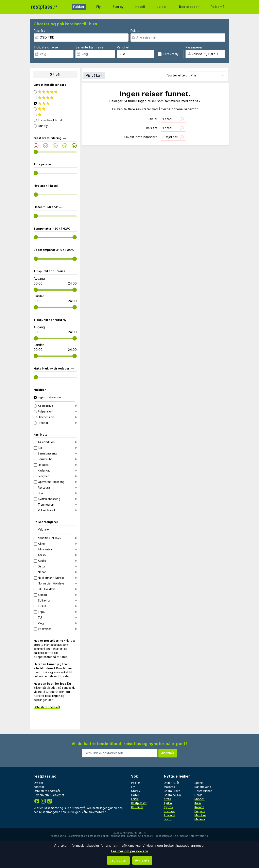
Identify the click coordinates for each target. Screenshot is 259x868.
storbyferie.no (199, 836)
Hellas (198, 795)
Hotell (140, 7)
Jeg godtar (118, 860)
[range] (36, 152)
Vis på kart (94, 76)
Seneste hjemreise (89, 47)
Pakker (79, 7)
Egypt (168, 819)
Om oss (39, 783)
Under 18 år (171, 783)
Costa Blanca (203, 791)
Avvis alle (142, 860)
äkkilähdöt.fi (118, 836)
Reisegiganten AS (134, 833)
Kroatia (199, 807)
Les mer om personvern (129, 851)
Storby (118, 7)
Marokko (200, 815)
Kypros (168, 807)
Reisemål (218, 7)
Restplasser (189, 7)
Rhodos (200, 799)
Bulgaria (200, 811)
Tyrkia (168, 803)
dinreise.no (182, 836)
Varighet (123, 47)
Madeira (200, 819)
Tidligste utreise (46, 47)
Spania (199, 783)
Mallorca (169, 787)
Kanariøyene (203, 787)
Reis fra (39, 31)
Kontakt (39, 787)
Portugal (169, 811)
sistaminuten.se (78, 836)
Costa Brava (172, 791)
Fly (99, 7)
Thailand (169, 815)
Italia (198, 803)
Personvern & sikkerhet (49, 795)
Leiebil (162, 7)
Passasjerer (194, 47)
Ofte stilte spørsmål (47, 707)
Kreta (167, 799)
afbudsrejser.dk (99, 836)
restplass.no (58, 836)
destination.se (164, 836)
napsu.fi (148, 836)
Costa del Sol (173, 795)
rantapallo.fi (134, 836)
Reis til (135, 31)
